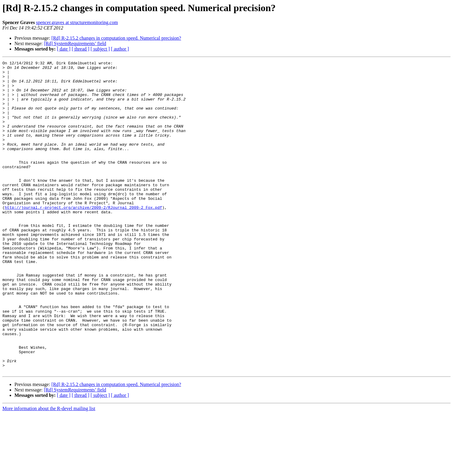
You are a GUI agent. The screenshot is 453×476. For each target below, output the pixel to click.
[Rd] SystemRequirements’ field (75, 43)
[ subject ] (100, 49)
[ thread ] (81, 49)
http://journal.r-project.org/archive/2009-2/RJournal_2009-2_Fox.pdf (84, 237)
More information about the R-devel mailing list (49, 471)
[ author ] (120, 49)
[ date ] (64, 49)
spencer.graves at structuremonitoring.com (77, 22)
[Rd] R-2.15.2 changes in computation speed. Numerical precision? (116, 38)
